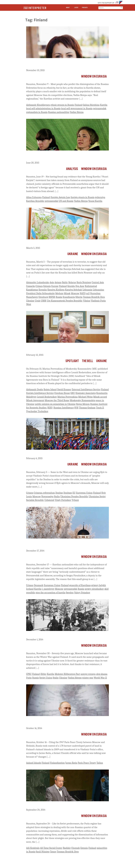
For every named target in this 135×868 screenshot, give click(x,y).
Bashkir (67, 848)
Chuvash (76, 848)
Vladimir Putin (98, 301)
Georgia (71, 286)
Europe (55, 286)
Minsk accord (100, 397)
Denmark (39, 585)
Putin (29, 678)
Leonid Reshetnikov (47, 397)
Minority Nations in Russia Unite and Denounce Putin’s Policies (64, 805)
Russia (59, 297)
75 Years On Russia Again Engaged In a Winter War (58, 635)
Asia (52, 282)
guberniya (100, 197)
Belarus (72, 282)
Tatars (53, 852)
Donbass (68, 493)
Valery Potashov (82, 593)
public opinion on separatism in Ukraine (55, 404)
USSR (44, 301)
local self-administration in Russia (43, 108)
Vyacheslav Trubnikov (37, 411)
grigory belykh (99, 585)
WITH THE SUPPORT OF (106, 3)
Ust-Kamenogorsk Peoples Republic (65, 301)
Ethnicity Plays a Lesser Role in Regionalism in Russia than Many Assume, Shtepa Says (65, 64)
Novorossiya (47, 496)
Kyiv (104, 493)
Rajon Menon (83, 404)
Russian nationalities (59, 112)
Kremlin (43, 290)
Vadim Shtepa (77, 112)
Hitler (43, 674)
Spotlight (72, 361)
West (29, 304)
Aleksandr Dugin (35, 389)
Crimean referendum (44, 493)
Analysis (72, 169)
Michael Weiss (85, 397)
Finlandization (57, 763)
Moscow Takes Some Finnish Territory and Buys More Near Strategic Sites (67, 722)
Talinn (100, 763)
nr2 (88, 293)
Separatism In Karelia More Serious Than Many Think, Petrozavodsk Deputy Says (59, 544)
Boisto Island (50, 389)
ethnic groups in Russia (62, 105)
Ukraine (73, 254)
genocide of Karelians (80, 585)
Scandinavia (69, 297)
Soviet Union (46, 678)
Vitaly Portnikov (63, 500)
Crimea (39, 286)
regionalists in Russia (37, 112)
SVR (76, 408)
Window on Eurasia (94, 77)
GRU (73, 393)
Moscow (75, 293)
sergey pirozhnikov (94, 589)
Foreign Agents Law (60, 197)
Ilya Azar (80, 286)
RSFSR (52, 297)
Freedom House (62, 393)
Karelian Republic (35, 201)
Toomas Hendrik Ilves (94, 297)
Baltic (65, 282)
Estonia (47, 286)
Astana (58, 282)
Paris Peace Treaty (87, 763)
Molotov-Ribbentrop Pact (67, 674)
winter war (88, 678)
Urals (38, 301)
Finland (78, 105)
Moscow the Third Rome (57, 400)
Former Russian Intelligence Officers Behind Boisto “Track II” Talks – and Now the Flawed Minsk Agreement (67, 348)
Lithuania (87, 290)
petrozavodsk (100, 108)
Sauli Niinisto (43, 852)
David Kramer (64, 389)
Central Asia (98, 282)
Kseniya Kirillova (56, 290)
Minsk (67, 293)
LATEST (76, 8)
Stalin (57, 496)
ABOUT (68, 8)
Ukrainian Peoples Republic (74, 496)
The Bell (88, 361)
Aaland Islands (34, 763)
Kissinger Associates (86, 393)
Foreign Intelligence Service (40, 393)
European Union (84, 493)
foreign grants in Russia (83, 197)
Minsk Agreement (35, 400)
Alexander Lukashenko (38, 282)
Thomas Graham (87, 408)
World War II (100, 678)
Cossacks (31, 286)
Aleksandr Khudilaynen (38, 105)
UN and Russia (66, 201)
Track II (100, 408)
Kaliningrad (91, 286)
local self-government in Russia (77, 108)
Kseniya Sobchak (74, 290)
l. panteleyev (48, 589)
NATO (83, 293)
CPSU (29, 674)
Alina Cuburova (34, 197)
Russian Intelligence (64, 408)
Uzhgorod (49, 500)
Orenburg (43, 297)
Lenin (29, 496)
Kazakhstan (32, 290)
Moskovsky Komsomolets (82, 400)
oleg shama (102, 674)
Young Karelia (95, 201)
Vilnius (87, 301)
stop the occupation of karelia (51, 593)
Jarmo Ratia (71, 763)
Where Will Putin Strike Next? (44, 243)
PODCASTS (85, 8)
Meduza (59, 293)
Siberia (79, 297)
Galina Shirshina (91, 105)
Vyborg (75, 500)
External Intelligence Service (86, 389)
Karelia (104, 105)
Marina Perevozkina (67, 397)
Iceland (30, 589)
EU (74, 493)
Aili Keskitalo (33, 848)
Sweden (70, 593)
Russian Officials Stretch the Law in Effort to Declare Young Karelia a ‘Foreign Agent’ (67, 156)
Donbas (59, 493)
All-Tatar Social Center (51, 848)
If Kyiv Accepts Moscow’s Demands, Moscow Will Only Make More (67, 454)
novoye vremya (88, 674)
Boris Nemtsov (84, 282)
